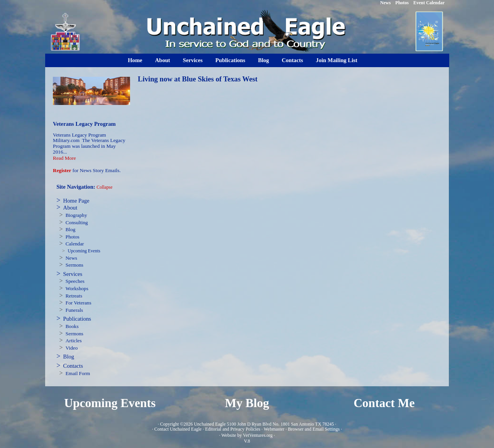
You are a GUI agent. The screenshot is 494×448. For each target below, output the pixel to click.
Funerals (74, 310)
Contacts (292, 60)
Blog (263, 60)
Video (72, 348)
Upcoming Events (84, 251)
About (163, 60)
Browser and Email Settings (314, 429)
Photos (73, 237)
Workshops (77, 288)
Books (72, 326)
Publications (230, 60)
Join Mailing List (337, 60)
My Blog (247, 403)
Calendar (75, 244)
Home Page (76, 201)
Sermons (74, 265)
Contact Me (384, 403)
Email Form (78, 373)
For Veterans (79, 303)
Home (135, 60)
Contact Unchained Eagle (178, 429)
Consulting (77, 222)
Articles (74, 341)
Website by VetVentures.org (247, 435)
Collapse (104, 187)
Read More (64, 158)
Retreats (74, 296)
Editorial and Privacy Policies (233, 429)
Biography (76, 215)
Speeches (75, 281)
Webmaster (274, 429)
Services (193, 60)
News (71, 258)
